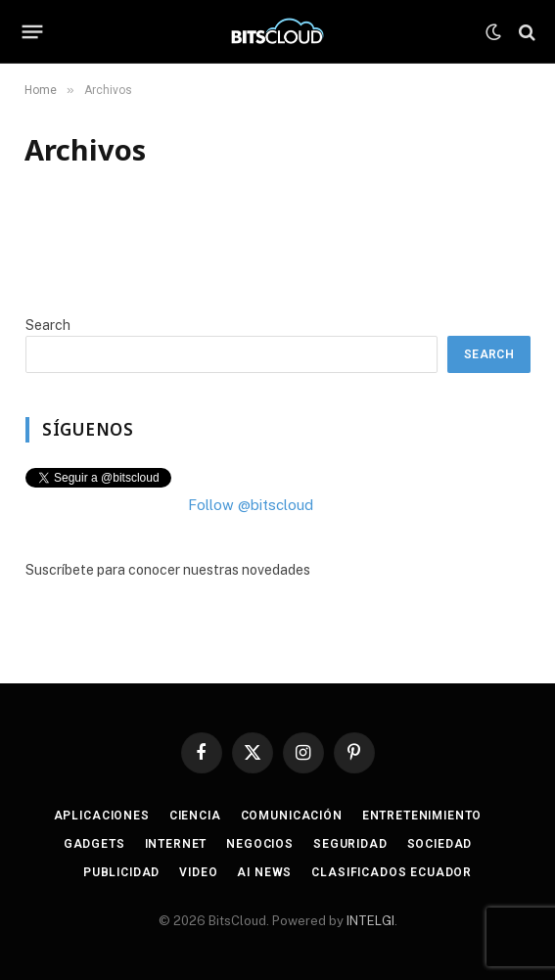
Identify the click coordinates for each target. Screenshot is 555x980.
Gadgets (94, 844)
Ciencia (195, 816)
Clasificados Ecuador (392, 872)
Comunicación (292, 816)
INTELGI (370, 921)
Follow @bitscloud (251, 505)
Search (48, 325)
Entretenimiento (422, 816)
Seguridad (350, 844)
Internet (176, 844)
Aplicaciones (102, 816)
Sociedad (440, 844)
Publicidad (121, 872)
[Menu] (33, 32)
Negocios (260, 844)
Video (198, 872)
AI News (264, 872)
